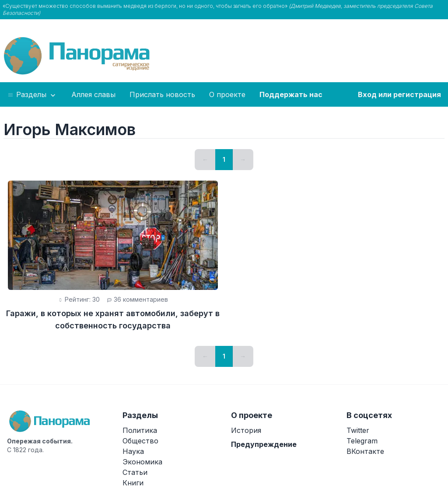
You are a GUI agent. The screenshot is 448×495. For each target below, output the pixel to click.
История (246, 430)
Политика (140, 430)
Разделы (32, 95)
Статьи (135, 472)
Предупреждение (264, 444)
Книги (133, 483)
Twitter (358, 430)
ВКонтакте (365, 451)
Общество (140, 441)
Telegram (362, 441)
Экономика (142, 462)
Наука (133, 451)
